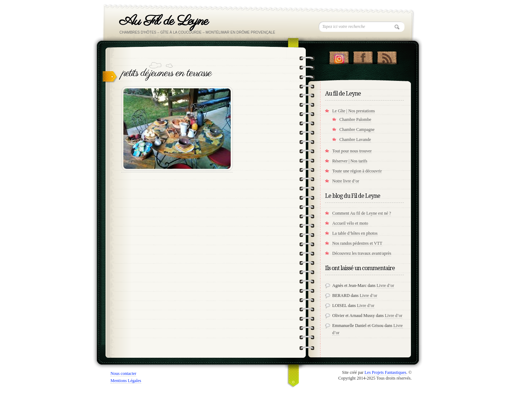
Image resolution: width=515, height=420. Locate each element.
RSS (387, 56)
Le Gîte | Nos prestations (354, 111)
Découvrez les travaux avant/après (362, 253)
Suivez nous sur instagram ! (339, 56)
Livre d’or (385, 285)
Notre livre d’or (346, 181)
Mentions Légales (126, 381)
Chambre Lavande (355, 140)
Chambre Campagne (357, 130)
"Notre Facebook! (363, 56)
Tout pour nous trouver (352, 151)
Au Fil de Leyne (164, 21)
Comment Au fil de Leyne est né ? (362, 213)
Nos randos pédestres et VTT (357, 243)
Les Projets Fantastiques (385, 372)
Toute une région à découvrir (357, 171)
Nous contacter (123, 373)
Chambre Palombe (355, 119)
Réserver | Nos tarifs (350, 161)
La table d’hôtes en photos (355, 233)
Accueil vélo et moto (350, 223)
